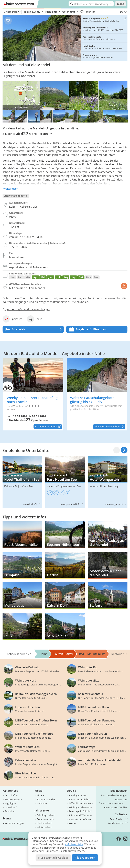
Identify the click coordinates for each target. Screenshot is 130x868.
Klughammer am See (69, 486)
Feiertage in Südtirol (81, 811)
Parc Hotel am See (65, 482)
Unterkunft (69, 12)
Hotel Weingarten (108, 482)
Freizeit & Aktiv (31, 12)
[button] (124, 450)
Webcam (42, 803)
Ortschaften (11, 12)
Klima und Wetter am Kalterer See (82, 815)
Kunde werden (118, 823)
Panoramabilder (46, 799)
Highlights (51, 12)
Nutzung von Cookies (116, 807)
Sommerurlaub (45, 819)
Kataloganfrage (78, 795)
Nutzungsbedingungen (114, 795)
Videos (41, 795)
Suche (121, 4)
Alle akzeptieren (85, 858)
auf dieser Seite (74, 844)
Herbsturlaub (45, 823)
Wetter (73, 823)
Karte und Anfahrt (79, 799)
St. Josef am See (24, 486)
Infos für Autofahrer (80, 819)
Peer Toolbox (119, 819)
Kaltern (8, 486)
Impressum (121, 799)
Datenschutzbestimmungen (113, 803)
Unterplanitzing (109, 486)
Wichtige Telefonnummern (82, 807)
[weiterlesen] (11, 189)
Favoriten (88, 12)
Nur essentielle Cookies (53, 858)
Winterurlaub (45, 827)
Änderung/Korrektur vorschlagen (26, 309)
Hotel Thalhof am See (22, 482)
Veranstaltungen (14, 823)
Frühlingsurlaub (46, 815)
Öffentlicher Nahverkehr (82, 803)
